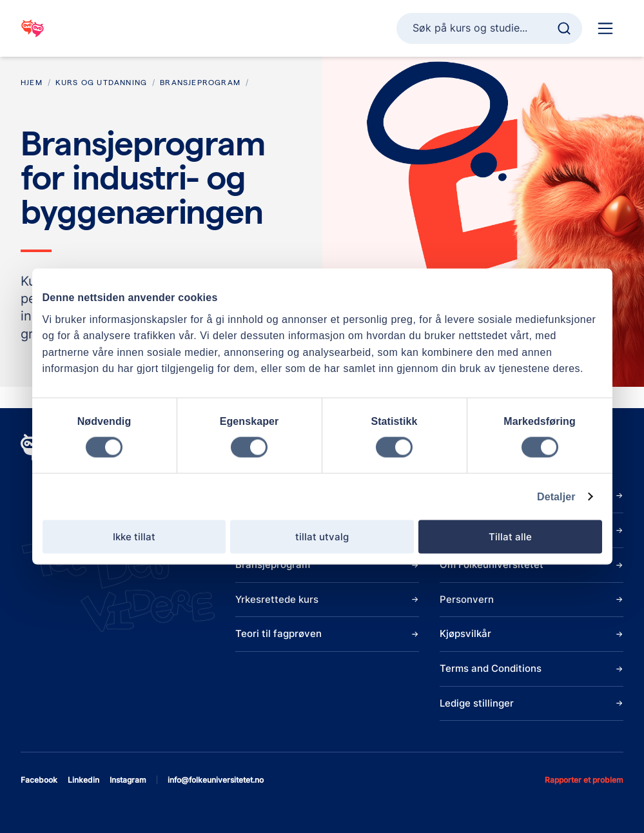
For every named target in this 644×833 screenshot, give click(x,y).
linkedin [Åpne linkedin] (83, 780)
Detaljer (556, 496)
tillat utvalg (322, 536)
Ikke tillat (134, 536)
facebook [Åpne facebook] (39, 780)
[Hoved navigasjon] (605, 28)
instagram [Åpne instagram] (128, 780)
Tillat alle (510, 536)
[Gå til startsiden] (33, 28)
